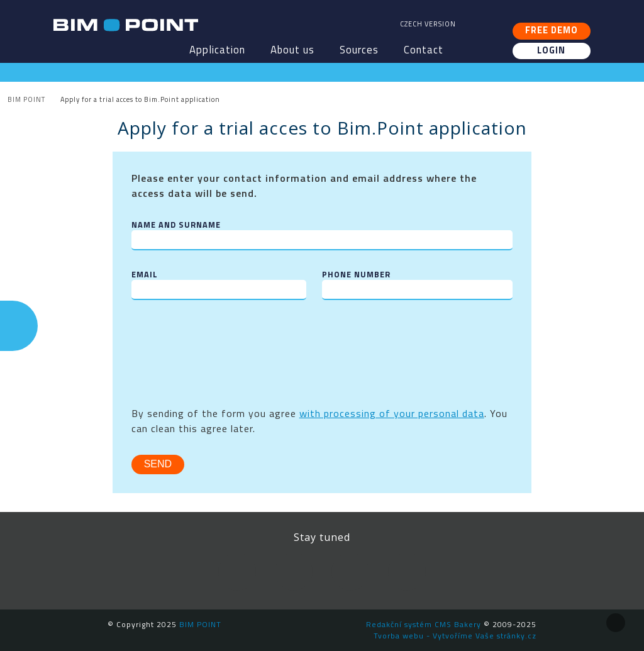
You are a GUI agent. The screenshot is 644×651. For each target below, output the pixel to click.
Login (551, 50)
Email (145, 275)
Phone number (356, 275)
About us (292, 50)
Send (158, 464)
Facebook (237, 572)
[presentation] (227, 343)
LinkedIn (294, 572)
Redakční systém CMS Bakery (424, 624)
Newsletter (407, 572)
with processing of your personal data (392, 413)
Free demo (552, 30)
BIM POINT (126, 25)
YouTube (350, 572)
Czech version (428, 24)
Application (217, 50)
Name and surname (176, 225)
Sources (359, 50)
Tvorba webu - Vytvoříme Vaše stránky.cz (455, 636)
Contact (424, 50)
